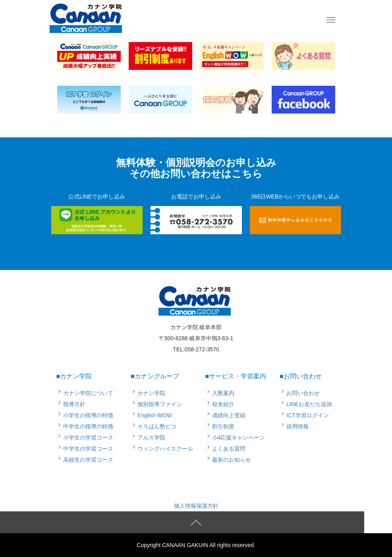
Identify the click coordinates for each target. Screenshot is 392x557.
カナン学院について (88, 393)
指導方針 (74, 404)
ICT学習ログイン (308, 415)
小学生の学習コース (88, 438)
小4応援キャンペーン (239, 438)
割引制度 (223, 426)
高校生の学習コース (88, 460)
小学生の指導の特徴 (88, 415)
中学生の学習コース (88, 449)
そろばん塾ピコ (157, 426)
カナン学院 (151, 393)
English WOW (155, 415)
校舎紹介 (223, 404)
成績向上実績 (229, 415)
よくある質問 (229, 449)
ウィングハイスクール (165, 449)
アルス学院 (151, 438)
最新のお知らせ (232, 460)
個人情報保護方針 (196, 506)
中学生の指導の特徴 (88, 426)
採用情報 (297, 426)
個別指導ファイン (160, 404)
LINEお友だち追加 (309, 404)
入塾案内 (223, 393)
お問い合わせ (303, 393)
